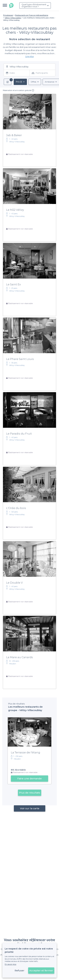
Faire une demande (29, 778)
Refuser (20, 970)
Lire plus (29, 56)
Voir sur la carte (29, 808)
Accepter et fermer (41, 970)
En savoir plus (10, 964)
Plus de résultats (30, 793)
